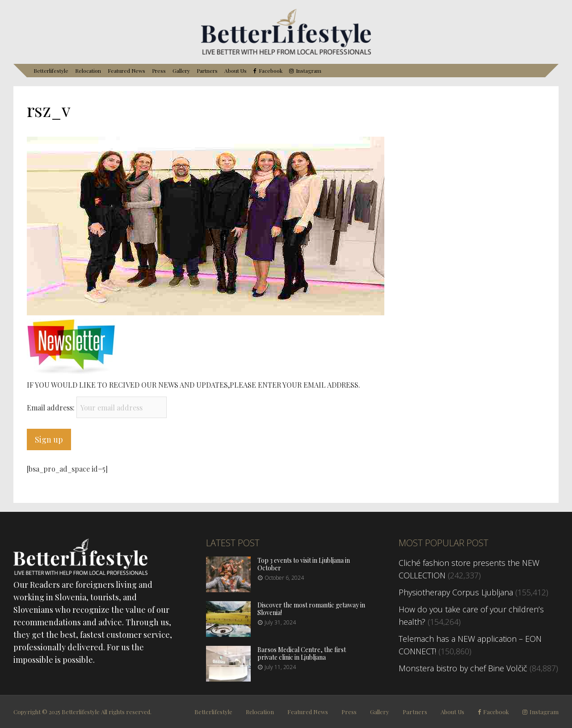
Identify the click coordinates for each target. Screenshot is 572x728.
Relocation (88, 71)
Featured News (126, 71)
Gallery (181, 71)
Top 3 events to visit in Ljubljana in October (304, 564)
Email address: (52, 408)
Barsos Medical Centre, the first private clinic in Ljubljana (302, 653)
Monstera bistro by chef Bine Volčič (463, 668)
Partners (207, 71)
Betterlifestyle (51, 71)
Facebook (271, 71)
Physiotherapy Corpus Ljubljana (456, 592)
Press (159, 71)
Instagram (309, 71)
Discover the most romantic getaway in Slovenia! (311, 609)
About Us (236, 71)
